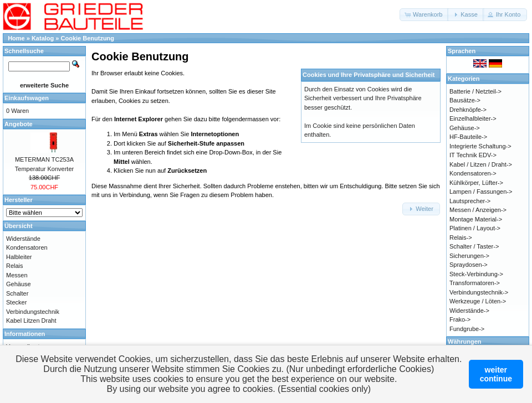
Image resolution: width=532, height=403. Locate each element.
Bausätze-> (465, 100)
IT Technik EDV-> (473, 155)
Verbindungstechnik (33, 312)
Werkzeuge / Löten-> (478, 301)
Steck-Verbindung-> (476, 274)
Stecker (16, 302)
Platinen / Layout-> (475, 228)
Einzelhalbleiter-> (473, 118)
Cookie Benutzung (88, 38)
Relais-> (461, 237)
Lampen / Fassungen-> (481, 192)
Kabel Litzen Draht (31, 321)
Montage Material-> (476, 219)
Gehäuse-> (465, 128)
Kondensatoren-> (473, 173)
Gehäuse (19, 284)
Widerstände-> (469, 311)
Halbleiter (19, 257)
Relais (15, 266)
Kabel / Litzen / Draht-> (481, 164)
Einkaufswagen (27, 98)
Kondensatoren (27, 247)
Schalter (17, 293)
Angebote (19, 124)
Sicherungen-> (469, 256)
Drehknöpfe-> (468, 110)
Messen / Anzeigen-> (478, 210)
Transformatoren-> (475, 283)
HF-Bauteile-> (468, 137)
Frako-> (460, 319)
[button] (424, 15)
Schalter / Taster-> (474, 246)
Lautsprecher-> (470, 201)
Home (16, 38)
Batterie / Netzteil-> (475, 91)
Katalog (43, 38)
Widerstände (23, 239)
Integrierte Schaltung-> (480, 146)
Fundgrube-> (467, 329)
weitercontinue (496, 374)
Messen (17, 275)
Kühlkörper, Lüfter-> (476, 183)
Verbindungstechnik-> (479, 292)
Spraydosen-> (469, 265)
